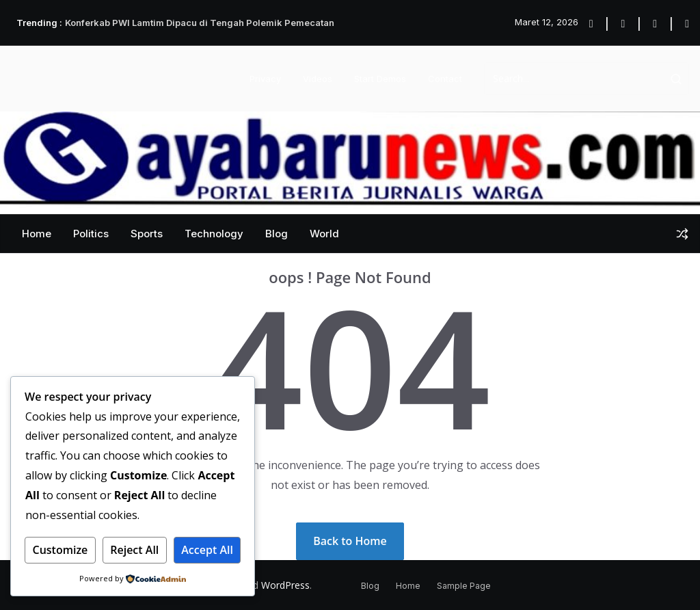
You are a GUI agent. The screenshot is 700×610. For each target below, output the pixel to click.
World (324, 234)
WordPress (285, 585)
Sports (147, 234)
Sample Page (464, 586)
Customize (60, 550)
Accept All (207, 550)
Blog (277, 234)
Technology (214, 234)
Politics (91, 234)
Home (37, 234)
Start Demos (380, 79)
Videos (318, 79)
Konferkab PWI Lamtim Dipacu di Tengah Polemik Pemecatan (200, 23)
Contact (445, 79)
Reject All (134, 550)
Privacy (265, 79)
